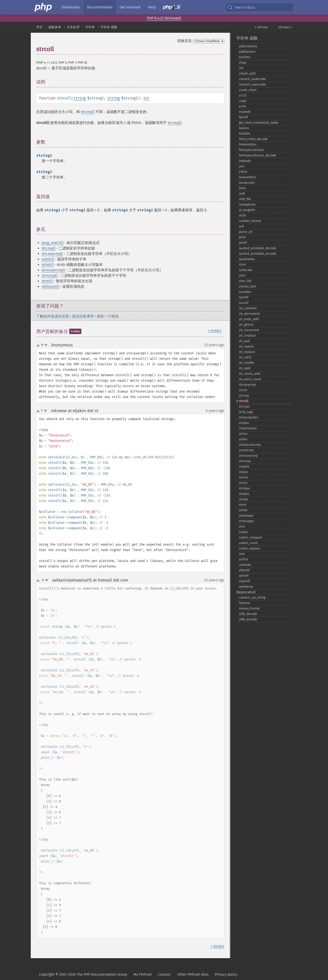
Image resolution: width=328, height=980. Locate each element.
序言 (39, 27)
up (39, 345)
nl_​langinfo (247, 210)
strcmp (244, 396)
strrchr (244, 477)
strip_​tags (246, 412)
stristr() (48, 265)
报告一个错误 (108, 316)
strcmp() (88, 112)
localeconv (247, 183)
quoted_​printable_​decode (258, 248)
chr (241, 68)
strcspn (244, 407)
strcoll (244, 401)
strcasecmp (247, 385)
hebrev (244, 128)
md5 (242, 194)
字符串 (90, 27)
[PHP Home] (44, 7)
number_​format (250, 221)
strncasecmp (248, 456)
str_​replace (247, 352)
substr (243, 532)
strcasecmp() (52, 254)
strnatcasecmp (250, 445)
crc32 (243, 95)
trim (242, 554)
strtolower (246, 516)
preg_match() (53, 243)
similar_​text (247, 286)
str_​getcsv (246, 325)
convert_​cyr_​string (252, 598)
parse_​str (246, 232)
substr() (48, 259)
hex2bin (245, 134)
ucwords (245, 565)
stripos (244, 423)
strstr (243, 505)
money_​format (249, 608)
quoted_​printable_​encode (258, 254)
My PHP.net (143, 974)
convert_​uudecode (252, 79)
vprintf (244, 576)
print (242, 237)
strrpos (244, 494)
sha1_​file (245, 281)
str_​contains (248, 308)
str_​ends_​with (249, 319)
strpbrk (244, 467)
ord (241, 226)
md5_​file (245, 199)
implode (245, 161)
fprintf (243, 117)
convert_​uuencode (252, 84)
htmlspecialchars (251, 150)
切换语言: (185, 41)
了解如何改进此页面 (53, 316)
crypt (243, 101)
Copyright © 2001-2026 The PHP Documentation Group (83, 974)
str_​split (245, 368)
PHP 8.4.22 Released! (164, 18)
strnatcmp (246, 450)
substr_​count (248, 543)
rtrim (242, 265)
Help (152, 7)
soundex (245, 292)
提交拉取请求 (83, 316)
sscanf (244, 303)
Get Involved (130, 7)
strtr (242, 527)
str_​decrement (249, 314)
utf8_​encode (248, 619)
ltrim (242, 188)
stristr (243, 434)
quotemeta (247, 259)
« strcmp (261, 27)
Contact (164, 974)
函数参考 (55, 27)
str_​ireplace (247, 336)
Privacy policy (226, 974)
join (242, 166)
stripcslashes (249, 417)
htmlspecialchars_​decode (258, 155)
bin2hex (245, 57)
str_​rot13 (245, 357)
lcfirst (243, 172)
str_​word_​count (250, 379)
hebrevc (245, 603)
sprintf (244, 297)
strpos (243, 472)
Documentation (100, 7)
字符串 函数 (109, 27)
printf (243, 243)
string (79, 98)
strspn (243, 499)
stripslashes (248, 428)
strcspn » (285, 27)
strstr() (47, 281)
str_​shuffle (247, 363)
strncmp (245, 461)
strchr (243, 390)
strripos (245, 488)
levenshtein (247, 177)
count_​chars (248, 90)
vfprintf (244, 570)
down (46, 345)
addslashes (247, 52)
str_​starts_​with (250, 374)
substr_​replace (250, 548)
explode (245, 112)
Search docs (241, 7)
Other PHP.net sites (193, 974)
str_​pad (244, 341)
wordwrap (246, 587)
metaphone (247, 205)
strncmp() (50, 276)
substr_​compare (251, 538)
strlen (243, 439)
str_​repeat (246, 346)
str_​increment (249, 330)
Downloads (71, 7)
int (146, 98)
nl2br (243, 215)
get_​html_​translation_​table (259, 123)
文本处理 (73, 27)
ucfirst (243, 559)
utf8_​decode (248, 614)
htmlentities (248, 145)
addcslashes (248, 46)
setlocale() (50, 286)
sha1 (242, 276)
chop (242, 63)
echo (242, 106)
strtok (243, 510)
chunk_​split (247, 74)
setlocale (246, 270)
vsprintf (245, 581)
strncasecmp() (53, 270)
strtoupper (247, 521)
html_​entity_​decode (253, 139)
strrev (243, 483)
